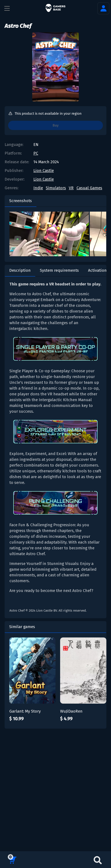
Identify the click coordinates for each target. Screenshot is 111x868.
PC (36, 153)
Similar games (22, 627)
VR (71, 188)
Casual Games (89, 188)
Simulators (56, 188)
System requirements (59, 270)
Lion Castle (44, 171)
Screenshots (21, 201)
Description (20, 270)
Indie (38, 188)
